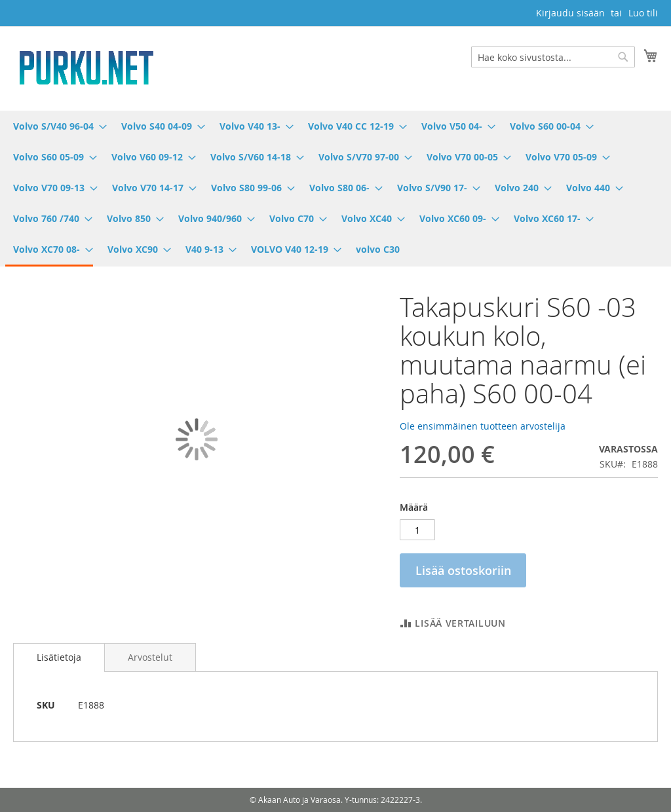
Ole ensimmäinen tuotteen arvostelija (483, 426)
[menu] (335, 189)
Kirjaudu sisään (570, 13)
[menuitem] (56, 126)
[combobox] (553, 57)
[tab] (59, 657)
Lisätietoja (59, 657)
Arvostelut (150, 657)
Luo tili (643, 13)
